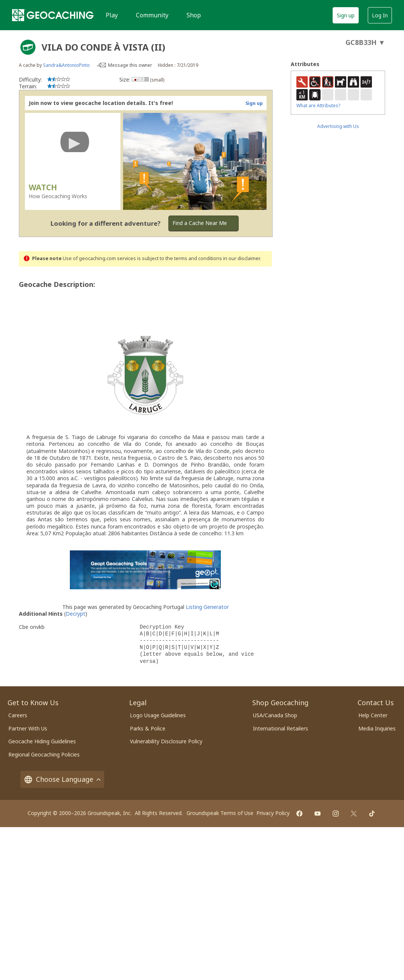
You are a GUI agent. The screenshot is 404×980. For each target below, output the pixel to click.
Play (112, 15)
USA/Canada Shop (275, 715)
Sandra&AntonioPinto (66, 65)
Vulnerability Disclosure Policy (166, 741)
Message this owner (130, 65)
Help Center (373, 715)
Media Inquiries (377, 728)
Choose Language (62, 779)
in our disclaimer (241, 258)
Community (152, 15)
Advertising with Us (338, 126)
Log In (380, 15)
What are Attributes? (318, 106)
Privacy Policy (273, 813)
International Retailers (281, 728)
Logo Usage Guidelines (158, 715)
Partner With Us (28, 728)
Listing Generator (207, 607)
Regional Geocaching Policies (44, 754)
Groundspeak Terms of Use (220, 813)
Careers (18, 715)
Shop (194, 15)
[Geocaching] (53, 15)
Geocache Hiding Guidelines (42, 741)
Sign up (346, 15)
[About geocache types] (28, 47)
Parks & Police (148, 728)
